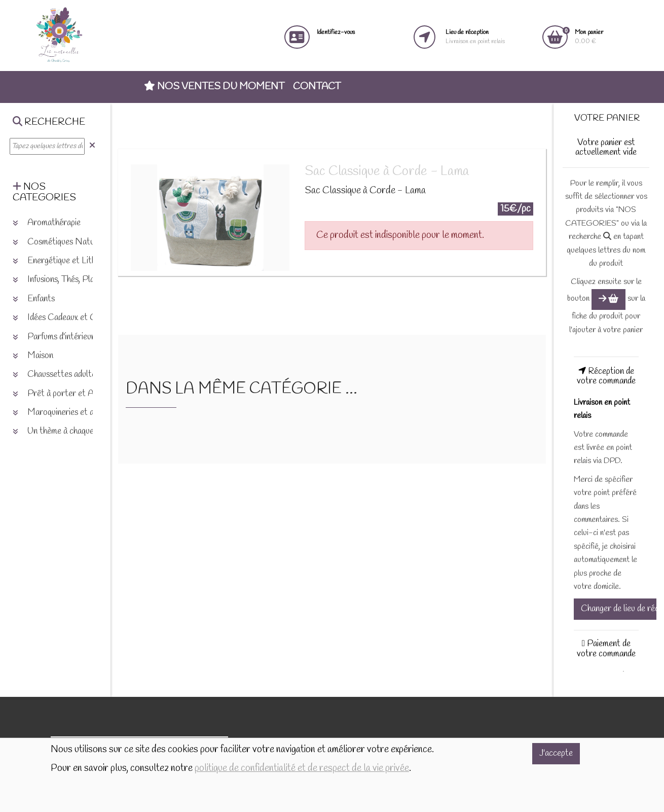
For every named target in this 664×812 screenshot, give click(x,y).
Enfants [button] (34, 299)
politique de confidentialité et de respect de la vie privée (302, 768)
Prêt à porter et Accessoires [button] (71, 394)
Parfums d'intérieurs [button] (56, 337)
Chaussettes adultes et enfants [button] (75, 375)
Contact (317, 87)
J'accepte (556, 753)
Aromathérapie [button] (47, 223)
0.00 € (589, 37)
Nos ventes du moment (214, 87)
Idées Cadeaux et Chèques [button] (66, 318)
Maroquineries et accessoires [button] (71, 413)
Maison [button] (33, 356)
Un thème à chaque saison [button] (65, 431)
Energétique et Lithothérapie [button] (71, 261)
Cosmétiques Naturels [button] (60, 242)
